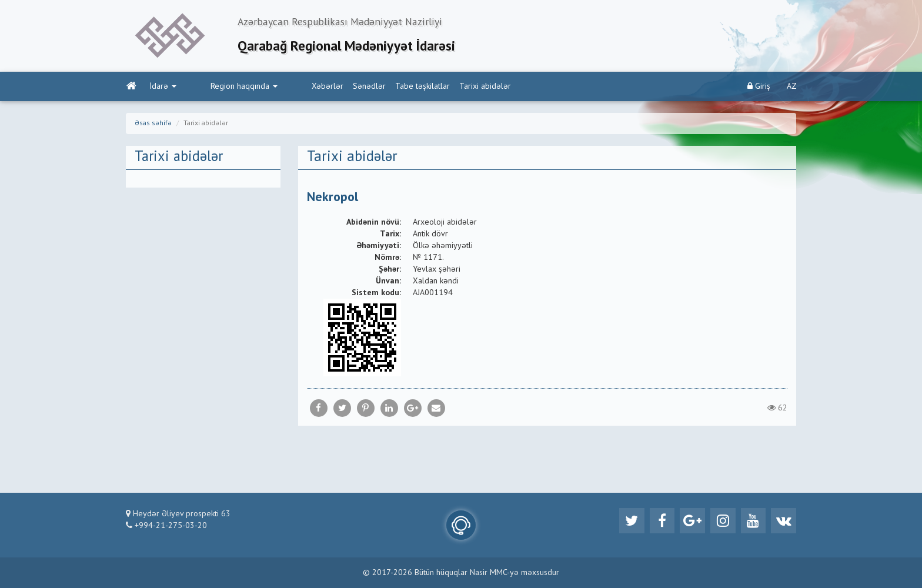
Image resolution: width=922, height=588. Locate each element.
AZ (792, 89)
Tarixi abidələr (435, 89)
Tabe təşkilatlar (373, 89)
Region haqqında (219, 89)
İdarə (163, 89)
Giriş (759, 88)
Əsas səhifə (153, 126)
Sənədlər (319, 89)
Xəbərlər (278, 89)
